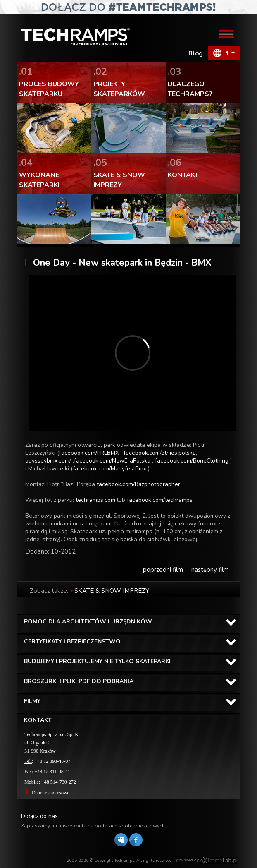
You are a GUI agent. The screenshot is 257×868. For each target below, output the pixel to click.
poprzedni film (163, 570)
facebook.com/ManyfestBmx (109, 469)
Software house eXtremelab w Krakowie (219, 861)
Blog (196, 53)
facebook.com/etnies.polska (160, 453)
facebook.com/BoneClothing (192, 461)
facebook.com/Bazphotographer (138, 484)
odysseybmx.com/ (48, 461)
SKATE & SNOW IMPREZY (112, 591)
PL (227, 53)
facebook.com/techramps (160, 500)
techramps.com (95, 500)
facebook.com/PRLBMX (89, 453)
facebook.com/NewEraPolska (112, 461)
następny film (210, 570)
